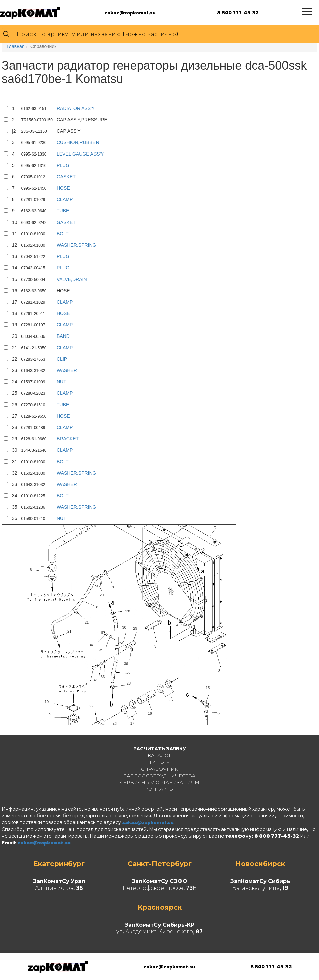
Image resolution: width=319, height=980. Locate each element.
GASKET (66, 177)
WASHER (67, 370)
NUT (61, 382)
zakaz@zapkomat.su (130, 13)
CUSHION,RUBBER (78, 142)
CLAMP (65, 199)
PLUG (63, 165)
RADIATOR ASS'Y (76, 108)
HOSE (63, 188)
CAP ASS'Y (69, 131)
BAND (63, 336)
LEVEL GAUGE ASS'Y (80, 154)
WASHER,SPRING (77, 245)
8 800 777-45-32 (238, 13)
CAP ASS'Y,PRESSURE (82, 120)
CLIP (62, 359)
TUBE (63, 211)
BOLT (63, 234)
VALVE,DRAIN (72, 279)
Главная (16, 46)
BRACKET (68, 439)
